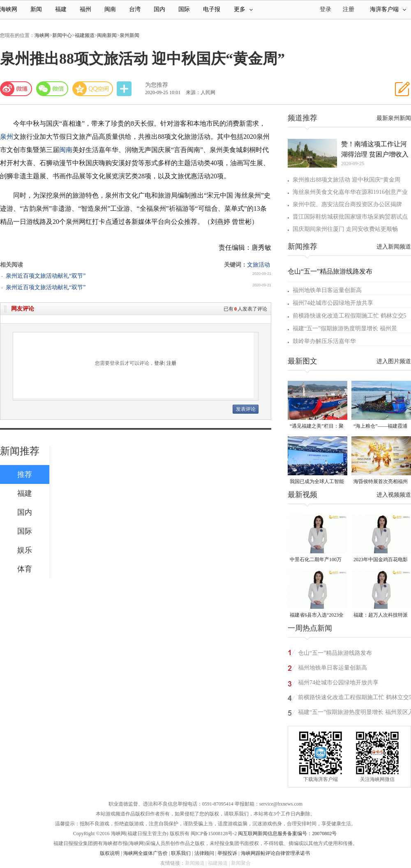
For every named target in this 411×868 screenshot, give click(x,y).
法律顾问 (204, 853)
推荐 (25, 474)
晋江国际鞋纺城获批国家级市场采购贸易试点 (350, 217)
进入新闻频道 (394, 247)
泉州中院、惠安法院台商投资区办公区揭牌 (347, 204)
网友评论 (23, 309)
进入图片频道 (394, 361)
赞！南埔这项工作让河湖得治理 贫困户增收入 (375, 149)
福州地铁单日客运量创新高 (327, 290)
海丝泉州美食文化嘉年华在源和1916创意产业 (350, 192)
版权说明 (110, 853)
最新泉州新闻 (394, 118)
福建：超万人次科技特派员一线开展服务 (381, 616)
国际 (184, 9)
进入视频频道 (394, 495)
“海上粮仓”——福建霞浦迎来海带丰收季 (380, 427)
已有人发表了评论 (245, 309)
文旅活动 (259, 265)
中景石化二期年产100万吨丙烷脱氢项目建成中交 (317, 560)
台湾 (135, 9)
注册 (349, 9)
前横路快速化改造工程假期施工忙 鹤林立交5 (350, 316)
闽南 (110, 9)
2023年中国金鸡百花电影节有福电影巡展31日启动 (381, 560)
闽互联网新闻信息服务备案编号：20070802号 (287, 833)
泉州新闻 (129, 35)
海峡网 (9, 9)
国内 (159, 9)
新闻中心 (62, 35)
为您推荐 (157, 85)
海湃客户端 (388, 9)
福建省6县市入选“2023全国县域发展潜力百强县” (317, 616)
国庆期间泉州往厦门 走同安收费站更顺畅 (345, 229)
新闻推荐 (20, 451)
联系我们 (181, 853)
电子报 (212, 9)
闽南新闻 (107, 35)
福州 (85, 9)
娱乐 (25, 550)
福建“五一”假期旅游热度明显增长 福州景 (345, 328)
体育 (25, 569)
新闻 (36, 9)
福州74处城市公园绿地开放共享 (333, 303)
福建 (61, 9)
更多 (243, 9)
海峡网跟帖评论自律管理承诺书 (275, 853)
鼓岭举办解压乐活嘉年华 (324, 341)
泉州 (7, 137)
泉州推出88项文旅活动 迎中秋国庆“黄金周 (346, 180)
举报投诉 (227, 853)
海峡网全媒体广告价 (145, 853)
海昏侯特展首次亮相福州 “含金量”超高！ (381, 482)
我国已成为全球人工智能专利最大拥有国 (317, 482)
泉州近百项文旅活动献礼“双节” (46, 276)
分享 (125, 89)
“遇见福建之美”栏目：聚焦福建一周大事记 (317, 427)
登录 (159, 363)
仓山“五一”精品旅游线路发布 (330, 271)
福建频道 (85, 35)
